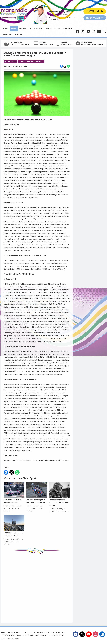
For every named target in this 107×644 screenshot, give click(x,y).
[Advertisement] (43, 587)
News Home (12, 61)
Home (5, 28)
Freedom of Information (37, 635)
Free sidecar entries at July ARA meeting (14, 493)
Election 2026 (25, 28)
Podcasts (39, 28)
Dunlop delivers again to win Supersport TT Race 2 (37, 493)
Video (49, 28)
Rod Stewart (56, 17)
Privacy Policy (57, 633)
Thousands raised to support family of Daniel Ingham (60, 494)
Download (55, 19)
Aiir (18, 639)
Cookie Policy (58, 635)
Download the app (66, 44)
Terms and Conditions (12, 635)
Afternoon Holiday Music (60, 12)
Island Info (7, 34)
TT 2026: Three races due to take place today (14, 526)
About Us (19, 34)
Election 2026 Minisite (11, 633)
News (14, 28)
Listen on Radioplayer (46, 44)
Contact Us (41, 633)
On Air (57, 28)
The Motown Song (68, 17)
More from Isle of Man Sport (32, 61)
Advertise (68, 28)
